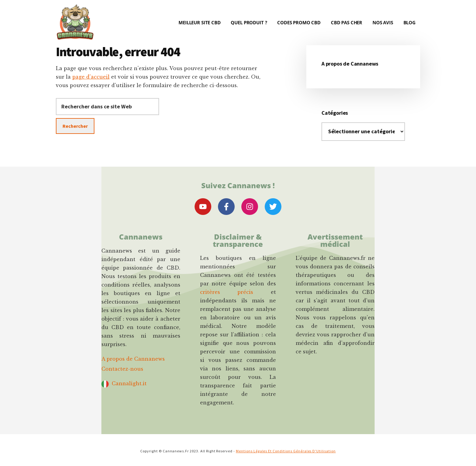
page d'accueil (91, 77)
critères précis (227, 292)
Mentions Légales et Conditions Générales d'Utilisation (286, 451)
